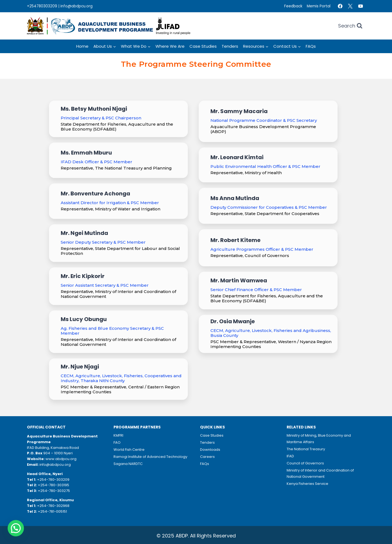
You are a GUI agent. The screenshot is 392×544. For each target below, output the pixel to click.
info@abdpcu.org (76, 6)
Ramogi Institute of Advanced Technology (150, 457)
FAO (117, 442)
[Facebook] (340, 6)
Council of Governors (305, 463)
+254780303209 (42, 6)
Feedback (293, 6)
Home (82, 46)
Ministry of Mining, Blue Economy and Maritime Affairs (319, 439)
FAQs (311, 46)
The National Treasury (306, 449)
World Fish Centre (129, 450)
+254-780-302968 (53, 506)
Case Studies (203, 46)
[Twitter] (350, 6)
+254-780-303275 (54, 491)
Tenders (230, 46)
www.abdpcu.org (61, 459)
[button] (16, 528)
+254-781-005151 (52, 511)
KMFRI (118, 435)
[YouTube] (360, 6)
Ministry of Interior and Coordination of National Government (320, 473)
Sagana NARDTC (128, 464)
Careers (207, 457)
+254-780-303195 (53, 485)
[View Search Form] (350, 26)
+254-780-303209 (53, 480)
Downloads (210, 450)
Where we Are (170, 46)
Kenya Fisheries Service (307, 484)
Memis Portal (319, 6)
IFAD (290, 456)
